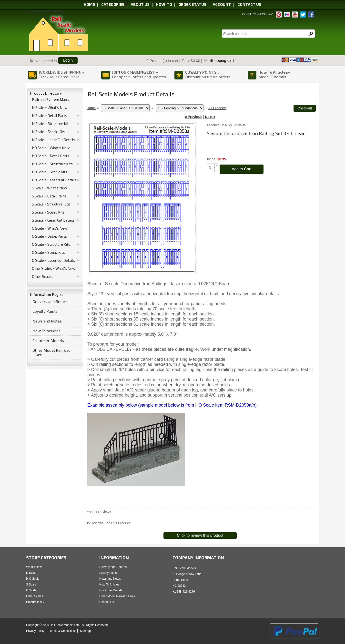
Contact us (249, 4)
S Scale (31, 585)
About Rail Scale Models (45, 11)
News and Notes (47, 321)
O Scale (31, 590)
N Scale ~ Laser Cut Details (54, 140)
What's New (34, 567)
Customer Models (48, 340)
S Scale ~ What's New (49, 188)
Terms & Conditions (62, 631)
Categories (113, 4)
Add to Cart (242, 169)
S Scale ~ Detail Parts (49, 196)
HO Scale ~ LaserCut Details (54, 180)
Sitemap (85, 631)
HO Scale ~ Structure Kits (52, 164)
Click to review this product (200, 535)
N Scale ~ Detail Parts (50, 116)
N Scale (31, 573)
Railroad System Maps (50, 99)
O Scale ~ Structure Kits (51, 244)
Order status (192, 4)
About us (140, 4)
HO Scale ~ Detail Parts (51, 156)
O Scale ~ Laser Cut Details (53, 260)
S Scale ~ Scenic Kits (48, 212)
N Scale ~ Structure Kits (51, 124)
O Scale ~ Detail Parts (49, 236)
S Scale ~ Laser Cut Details (53, 220)
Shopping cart (222, 60)
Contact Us (107, 602)
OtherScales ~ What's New (54, 268)
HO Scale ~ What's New (51, 148)
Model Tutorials (272, 77)
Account (222, 4)
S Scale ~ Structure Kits (51, 204)
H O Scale (33, 579)
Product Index (35, 602)
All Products (218, 108)
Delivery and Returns (51, 301)
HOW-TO (164, 4)
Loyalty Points (45, 311)
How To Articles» (274, 72)
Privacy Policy (35, 631)
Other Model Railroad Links (51, 352)
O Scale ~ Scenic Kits (48, 252)
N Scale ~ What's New (50, 107)
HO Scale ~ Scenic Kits (50, 172)
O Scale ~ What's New (50, 228)
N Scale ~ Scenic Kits (49, 132)
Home (89, 4)
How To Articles (46, 331)
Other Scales (42, 276)
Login (68, 60)
